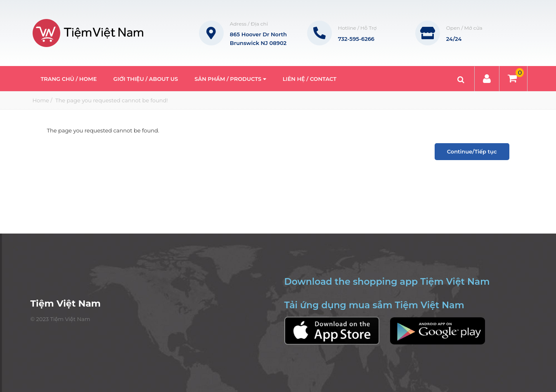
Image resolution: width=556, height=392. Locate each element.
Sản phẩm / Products (230, 79)
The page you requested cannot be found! (111, 100)
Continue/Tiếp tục (472, 151)
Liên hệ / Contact (310, 79)
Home (41, 100)
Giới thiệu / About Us (146, 79)
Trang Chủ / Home (69, 79)
